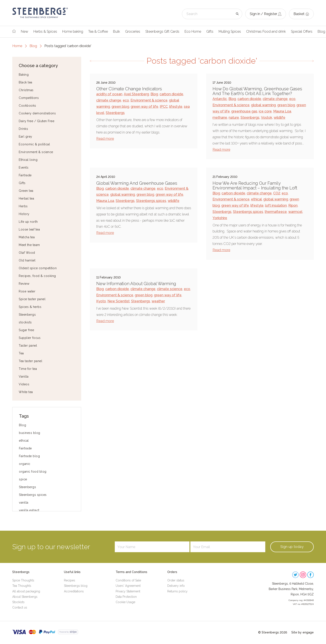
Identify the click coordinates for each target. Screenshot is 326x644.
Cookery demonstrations (37, 113)
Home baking (73, 32)
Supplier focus (30, 338)
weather (158, 301)
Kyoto (101, 301)
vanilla (24, 503)
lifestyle (176, 107)
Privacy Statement (128, 591)
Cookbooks (27, 106)
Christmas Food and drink (266, 32)
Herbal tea (26, 198)
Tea (21, 353)
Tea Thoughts (22, 586)
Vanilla (24, 377)
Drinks (23, 129)
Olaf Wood (27, 253)
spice (23, 479)
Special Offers (302, 32)
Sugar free (26, 330)
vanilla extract (29, 510)
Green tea (26, 191)
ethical (24, 441)
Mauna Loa (282, 111)
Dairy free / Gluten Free (36, 121)
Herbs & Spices (45, 32)
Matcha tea (27, 237)
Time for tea (28, 369)
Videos (24, 384)
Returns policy (177, 591)
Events (24, 168)
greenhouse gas (244, 111)
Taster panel (28, 346)
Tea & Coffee (98, 32)
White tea (26, 392)
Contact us (20, 607)
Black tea (26, 82)
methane (220, 118)
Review (24, 284)
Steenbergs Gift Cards (162, 32)
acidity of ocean (109, 94)
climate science (170, 289)
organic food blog (33, 472)
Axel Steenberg (136, 94)
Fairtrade (25, 175)
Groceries (133, 32)
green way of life (144, 107)
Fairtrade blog (29, 456)
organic (25, 464)
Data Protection (126, 597)
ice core (265, 111)
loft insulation (276, 205)
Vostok (267, 118)
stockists (25, 322)
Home (17, 46)
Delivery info (176, 586)
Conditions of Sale (128, 580)
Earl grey (26, 137)
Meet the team (29, 245)
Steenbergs (27, 315)
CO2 (277, 193)
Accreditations (74, 591)
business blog (30, 433)
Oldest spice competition (38, 268)
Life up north (28, 222)
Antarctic (220, 99)
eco (126, 100)
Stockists (18, 602)
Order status (176, 580)
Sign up (292, 547)
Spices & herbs (30, 307)
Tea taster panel (30, 361)
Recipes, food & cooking (37, 276)
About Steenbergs (25, 597)
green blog (120, 107)
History (24, 214)
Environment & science (36, 152)
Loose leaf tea (29, 229)
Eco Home (193, 32)
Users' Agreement (128, 586)
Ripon (293, 205)
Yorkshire (220, 218)
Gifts (210, 32)
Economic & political (34, 144)
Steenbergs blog (76, 586)
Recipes (70, 580)
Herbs (23, 206)
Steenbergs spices (33, 495)
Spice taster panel (32, 299)
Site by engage (303, 632)
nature (234, 118)
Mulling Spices (230, 32)
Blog (33, 46)
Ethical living (28, 160)
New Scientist (119, 301)
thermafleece (276, 212)
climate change (109, 100)
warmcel (295, 212)
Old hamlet (27, 260)
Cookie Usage (125, 602)
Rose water (27, 291)
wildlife (279, 118)
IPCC (164, 107)
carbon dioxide (171, 94)
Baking (24, 75)
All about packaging (26, 591)
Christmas (26, 90)
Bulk (116, 32)
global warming (263, 105)
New (25, 32)
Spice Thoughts (23, 580)
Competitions (29, 98)
